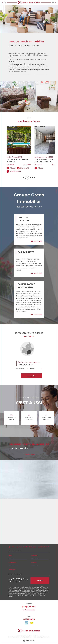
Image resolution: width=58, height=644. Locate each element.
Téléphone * (13, 560)
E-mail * (34, 560)
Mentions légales (26, 634)
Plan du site (19, 634)
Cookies (48, 635)
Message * (12, 567)
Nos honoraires (12, 634)
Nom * (11, 553)
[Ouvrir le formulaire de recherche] (5, 2)
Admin (32, 634)
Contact (56, 192)
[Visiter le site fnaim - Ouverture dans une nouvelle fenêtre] (31, 620)
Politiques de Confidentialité (26, 593)
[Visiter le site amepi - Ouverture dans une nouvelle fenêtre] (27, 620)
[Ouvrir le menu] (53, 2)
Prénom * (35, 553)
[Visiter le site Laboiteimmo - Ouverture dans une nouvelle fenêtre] (29, 640)
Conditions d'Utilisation (37, 593)
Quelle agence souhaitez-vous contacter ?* (29, 545)
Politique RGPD (42, 634)
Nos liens (36, 634)
